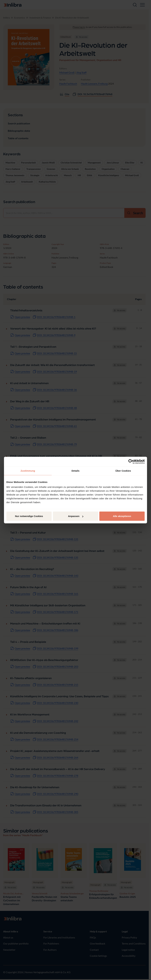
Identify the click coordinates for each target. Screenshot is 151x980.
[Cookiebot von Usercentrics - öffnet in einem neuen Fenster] (131, 461)
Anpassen (76, 516)
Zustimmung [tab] (28, 471)
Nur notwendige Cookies (29, 516)
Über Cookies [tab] (123, 471)
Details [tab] (75, 471)
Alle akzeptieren (122, 516)
